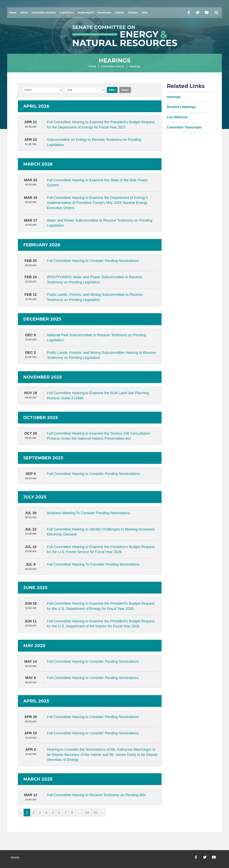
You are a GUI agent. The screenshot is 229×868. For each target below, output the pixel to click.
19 (87, 812)
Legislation (67, 12)
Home (13, 12)
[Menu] (216, 13)
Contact (133, 12)
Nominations (86, 12)
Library (120, 12)
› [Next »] (103, 812)
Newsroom (104, 12)
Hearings (114, 60)
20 (96, 812)
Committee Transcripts (184, 127)
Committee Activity (44, 12)
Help (145, 12)
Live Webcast (177, 117)
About (24, 12)
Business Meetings (182, 107)
